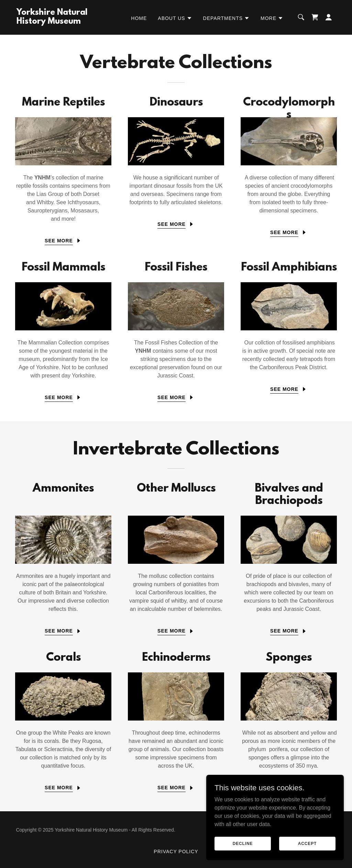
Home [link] (139, 18)
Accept (307, 843)
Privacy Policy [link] (176, 851)
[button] (175, 18)
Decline (243, 843)
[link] (61, 22)
